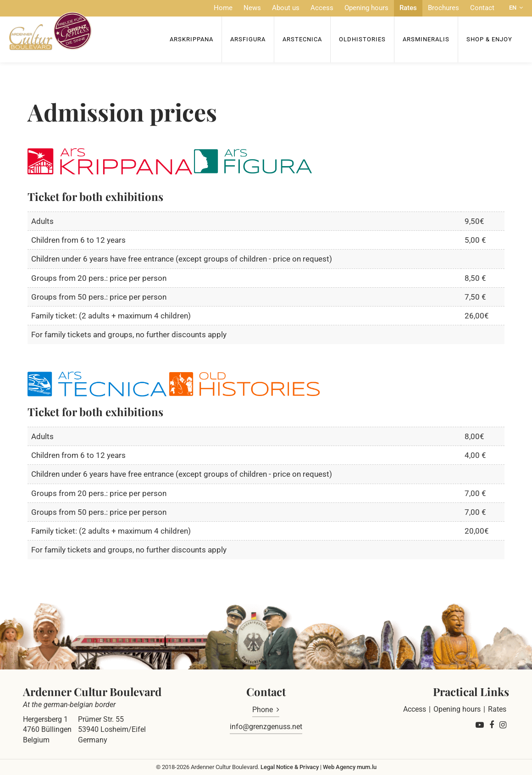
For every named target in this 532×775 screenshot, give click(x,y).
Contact (482, 8)
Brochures (443, 8)
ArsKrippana (191, 39)
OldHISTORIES (362, 39)
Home (223, 8)
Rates (408, 8)
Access (322, 8)
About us (286, 8)
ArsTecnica (302, 39)
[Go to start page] (50, 31)
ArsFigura (248, 39)
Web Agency (339, 767)
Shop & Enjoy (489, 39)
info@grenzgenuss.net (266, 727)
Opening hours (366, 8)
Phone (263, 710)
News (252, 8)
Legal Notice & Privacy (290, 767)
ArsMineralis (426, 39)
